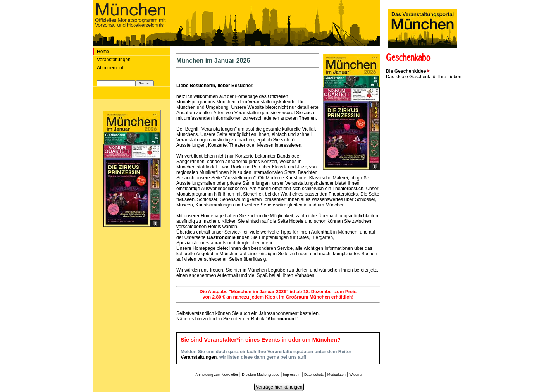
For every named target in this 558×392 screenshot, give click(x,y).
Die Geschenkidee (408, 71)
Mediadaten (337, 375)
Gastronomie (222, 237)
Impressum (292, 375)
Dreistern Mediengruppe (261, 375)
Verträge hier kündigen (279, 387)
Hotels (297, 221)
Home (103, 52)
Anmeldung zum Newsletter (217, 375)
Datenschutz (314, 375)
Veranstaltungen (114, 60)
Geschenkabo (408, 59)
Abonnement (110, 68)
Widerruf (356, 375)
